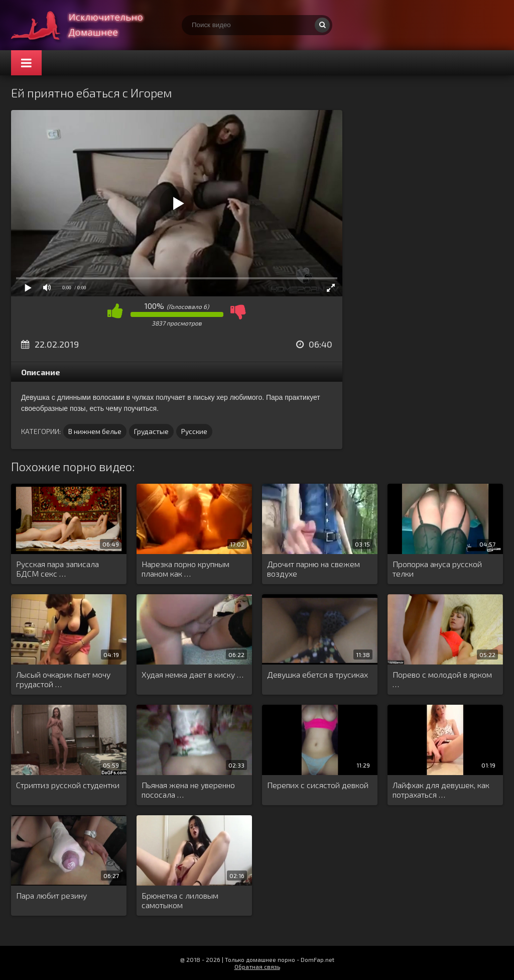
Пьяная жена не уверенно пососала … (188, 790)
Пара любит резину (51, 895)
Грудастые (151, 431)
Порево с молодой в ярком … (442, 679)
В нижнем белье (95, 431)
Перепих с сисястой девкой (318, 785)
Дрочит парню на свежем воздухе (313, 569)
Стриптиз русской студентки (68, 785)
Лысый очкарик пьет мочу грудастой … (63, 679)
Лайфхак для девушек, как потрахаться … (441, 790)
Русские (194, 431)
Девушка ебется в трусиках (317, 674)
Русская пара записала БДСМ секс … (57, 569)
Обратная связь (257, 966)
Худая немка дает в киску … (192, 674)
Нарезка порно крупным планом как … (185, 569)
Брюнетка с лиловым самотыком (180, 900)
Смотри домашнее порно (86, 25)
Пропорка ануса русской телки (437, 569)
